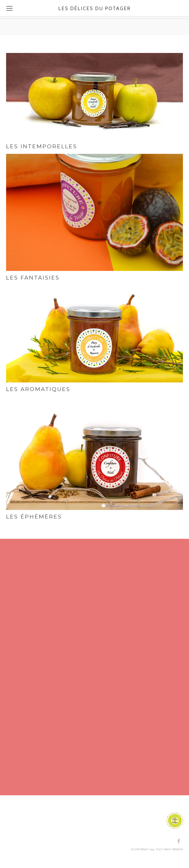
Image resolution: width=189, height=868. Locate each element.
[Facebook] (179, 841)
